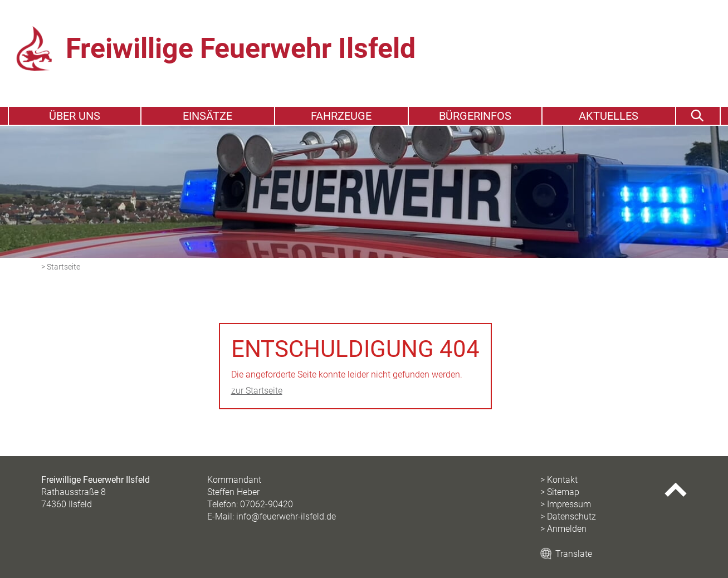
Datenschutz (571, 516)
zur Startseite (257, 391)
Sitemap (563, 492)
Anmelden (567, 529)
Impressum (569, 504)
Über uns (75, 116)
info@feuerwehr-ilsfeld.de (286, 516)
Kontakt (562, 480)
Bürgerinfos (475, 116)
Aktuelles (609, 116)
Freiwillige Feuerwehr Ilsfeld (241, 48)
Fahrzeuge (341, 116)
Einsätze (207, 116)
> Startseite (61, 267)
